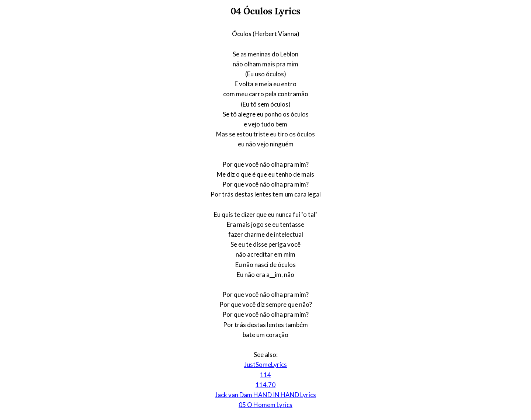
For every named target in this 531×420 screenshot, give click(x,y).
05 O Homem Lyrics (265, 405)
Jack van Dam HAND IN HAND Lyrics (265, 395)
